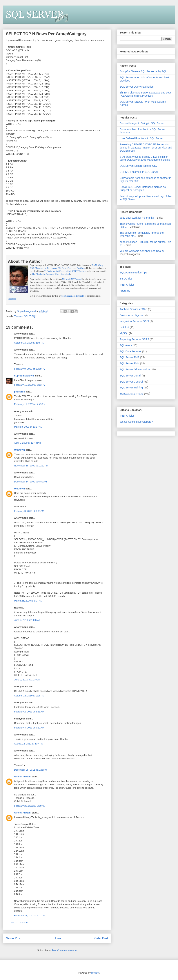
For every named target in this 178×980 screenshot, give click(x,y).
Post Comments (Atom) (64, 950)
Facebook (12, 299)
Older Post (101, 938)
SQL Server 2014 (130, 363)
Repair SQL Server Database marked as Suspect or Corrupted (143, 189)
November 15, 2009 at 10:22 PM (31, 466)
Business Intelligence (132, 315)
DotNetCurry (98, 265)
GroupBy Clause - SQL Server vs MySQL (143, 71)
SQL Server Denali (130, 376)
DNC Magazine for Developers (43, 268)
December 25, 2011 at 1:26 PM (31, 770)
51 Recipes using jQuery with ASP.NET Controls (65, 271)
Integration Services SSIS (134, 321)
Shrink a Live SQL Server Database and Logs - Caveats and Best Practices (146, 94)
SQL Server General (131, 382)
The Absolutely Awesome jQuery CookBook (51, 274)
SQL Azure (126, 345)
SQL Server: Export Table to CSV (139, 166)
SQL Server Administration (135, 369)
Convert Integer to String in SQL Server (142, 123)
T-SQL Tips (126, 279)
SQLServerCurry (65, 268)
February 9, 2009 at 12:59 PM (30, 369)
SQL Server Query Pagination (137, 87)
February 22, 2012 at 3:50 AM (30, 806)
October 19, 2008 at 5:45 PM (29, 343)
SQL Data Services (131, 351)
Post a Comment (19, 922)
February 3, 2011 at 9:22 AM (29, 728)
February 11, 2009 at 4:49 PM (30, 404)
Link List (124, 327)
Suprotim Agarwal (24, 376)
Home (58, 938)
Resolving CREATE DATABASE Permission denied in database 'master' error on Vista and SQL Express (146, 148)
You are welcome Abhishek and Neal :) (142, 251)
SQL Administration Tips (133, 273)
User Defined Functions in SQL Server (141, 138)
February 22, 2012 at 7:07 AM (30, 916)
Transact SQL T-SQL (25, 316)
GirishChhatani (23, 777)
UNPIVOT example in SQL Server (139, 172)
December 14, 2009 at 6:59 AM (30, 482)
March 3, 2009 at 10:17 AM (28, 427)
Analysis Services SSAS (133, 309)
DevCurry (81, 268)
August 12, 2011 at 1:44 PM (29, 744)
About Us (125, 291)
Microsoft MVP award (72, 279)
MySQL (124, 333)
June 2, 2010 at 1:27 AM (27, 680)
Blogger (95, 973)
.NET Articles (127, 285)
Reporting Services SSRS (134, 339)
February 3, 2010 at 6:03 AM (29, 511)
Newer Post (13, 938)
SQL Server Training (131, 388)
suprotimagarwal (68, 296)
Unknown (20, 450)
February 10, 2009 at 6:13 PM (30, 385)
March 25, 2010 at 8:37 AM (28, 601)
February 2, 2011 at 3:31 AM (29, 712)
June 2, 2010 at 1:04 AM (27, 620)
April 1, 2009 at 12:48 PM (27, 443)
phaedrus (20, 392)
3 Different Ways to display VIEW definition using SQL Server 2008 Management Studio (145, 158)
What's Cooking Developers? (136, 422)
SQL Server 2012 (130, 357)
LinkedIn (80, 296)
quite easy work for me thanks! (137, 218)
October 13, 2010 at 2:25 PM (29, 696)
